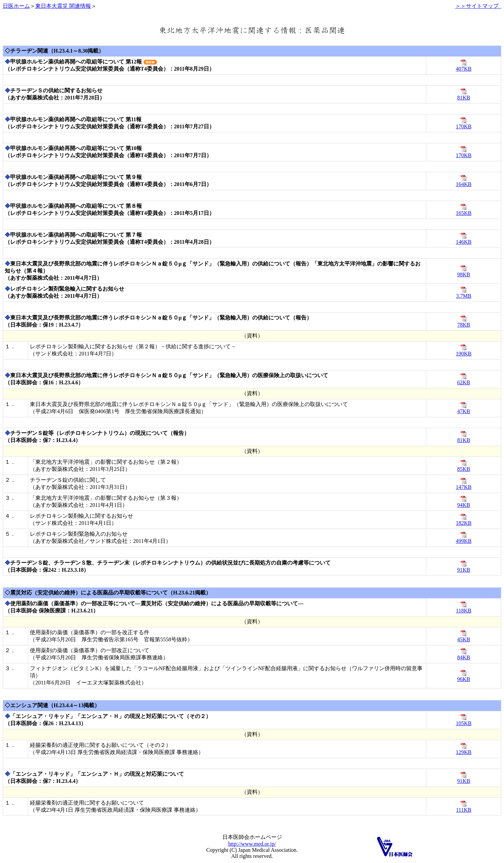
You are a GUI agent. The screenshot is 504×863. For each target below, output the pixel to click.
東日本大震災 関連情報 (63, 6)
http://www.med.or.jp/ (252, 844)
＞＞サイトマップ (478, 6)
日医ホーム (16, 6)
